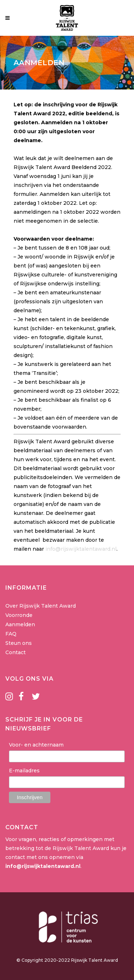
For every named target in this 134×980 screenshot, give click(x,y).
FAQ (11, 634)
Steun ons (19, 643)
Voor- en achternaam (36, 745)
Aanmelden (20, 624)
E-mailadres (24, 771)
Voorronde (19, 615)
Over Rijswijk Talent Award (41, 606)
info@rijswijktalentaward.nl (81, 549)
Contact (16, 652)
